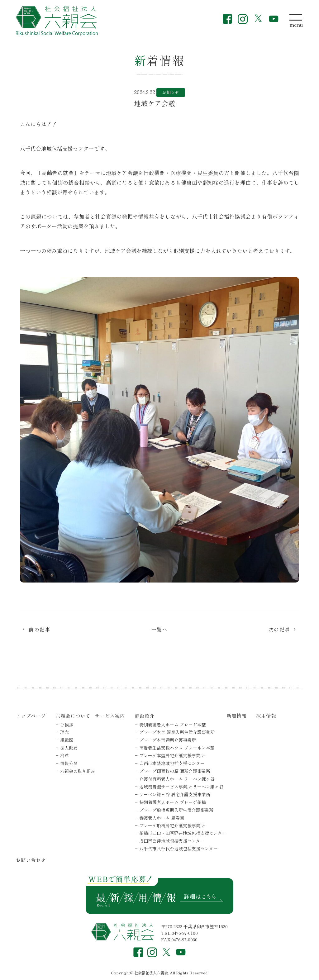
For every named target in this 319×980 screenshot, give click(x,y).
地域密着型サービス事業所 (181, 787)
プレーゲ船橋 (172, 825)
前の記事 (40, 630)
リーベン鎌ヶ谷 (175, 794)
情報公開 (69, 763)
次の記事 (279, 630)
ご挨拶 (67, 725)
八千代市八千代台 (179, 849)
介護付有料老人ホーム (177, 779)
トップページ (31, 716)
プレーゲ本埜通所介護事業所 (168, 740)
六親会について (73, 716)
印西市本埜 (172, 763)
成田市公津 (172, 841)
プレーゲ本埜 (177, 732)
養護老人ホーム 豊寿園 (162, 818)
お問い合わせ (31, 860)
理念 (64, 732)
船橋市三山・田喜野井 (183, 833)
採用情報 (266, 716)
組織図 (67, 740)
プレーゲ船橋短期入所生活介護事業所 (176, 810)
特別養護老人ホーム (173, 725)
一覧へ (160, 630)
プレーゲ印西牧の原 (175, 771)
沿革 (64, 755)
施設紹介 (145, 716)
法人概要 (69, 748)
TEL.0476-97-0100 (179, 933)
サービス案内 (110, 716)
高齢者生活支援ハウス (177, 748)
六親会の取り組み (78, 771)
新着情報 (236, 716)
